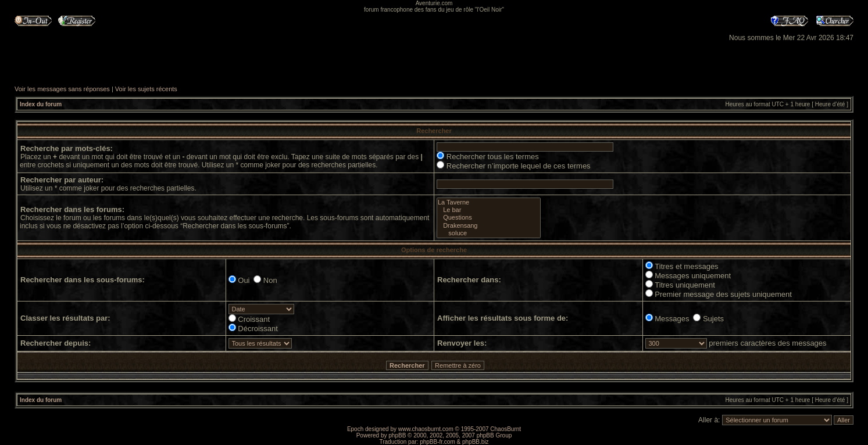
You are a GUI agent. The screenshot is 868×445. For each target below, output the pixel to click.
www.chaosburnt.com (426, 429)
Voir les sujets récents (146, 89)
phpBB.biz (476, 442)
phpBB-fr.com (437, 442)
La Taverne (489, 202)
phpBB (397, 435)
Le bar (489, 210)
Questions (489, 218)
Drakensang (489, 226)
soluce (489, 233)
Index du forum (41, 104)
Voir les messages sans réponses (62, 89)
